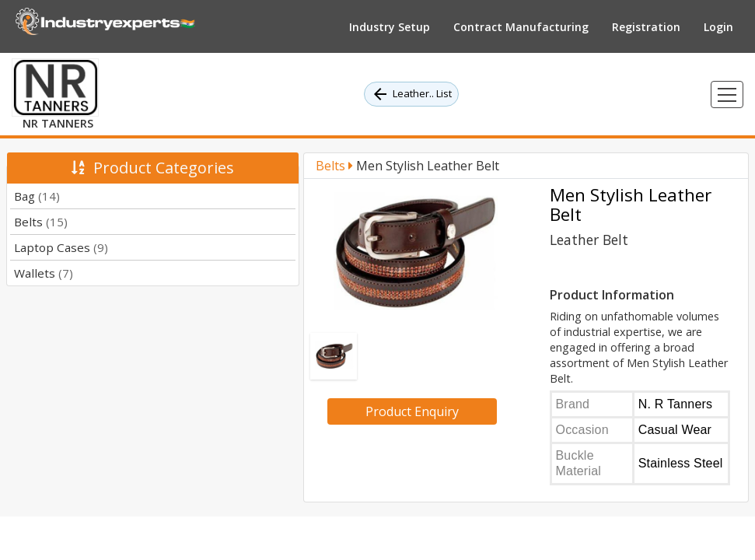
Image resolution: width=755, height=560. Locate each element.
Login (718, 27)
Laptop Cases (61, 247)
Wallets (44, 273)
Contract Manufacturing (521, 27)
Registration (646, 27)
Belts (41, 222)
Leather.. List (411, 94)
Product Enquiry (412, 411)
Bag (37, 196)
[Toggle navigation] (727, 94)
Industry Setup (390, 27)
